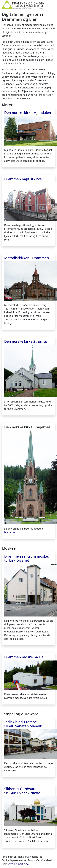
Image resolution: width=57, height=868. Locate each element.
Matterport (10, 532)
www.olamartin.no (18, 864)
